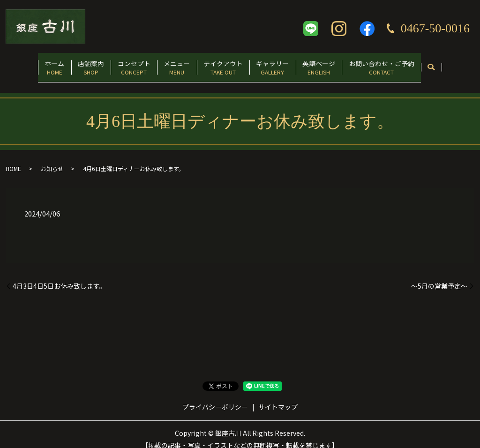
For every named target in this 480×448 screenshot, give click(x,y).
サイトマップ (278, 397)
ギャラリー (284, 64)
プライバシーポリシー (215, 397)
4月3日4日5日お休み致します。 (59, 276)
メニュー (173, 64)
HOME (13, 159)
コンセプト (122, 64)
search (462, 65)
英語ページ (338, 64)
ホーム (28, 64)
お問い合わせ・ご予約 (408, 64)
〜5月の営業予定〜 (439, 276)
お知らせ (52, 159)
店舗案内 (72, 64)
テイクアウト (227, 64)
